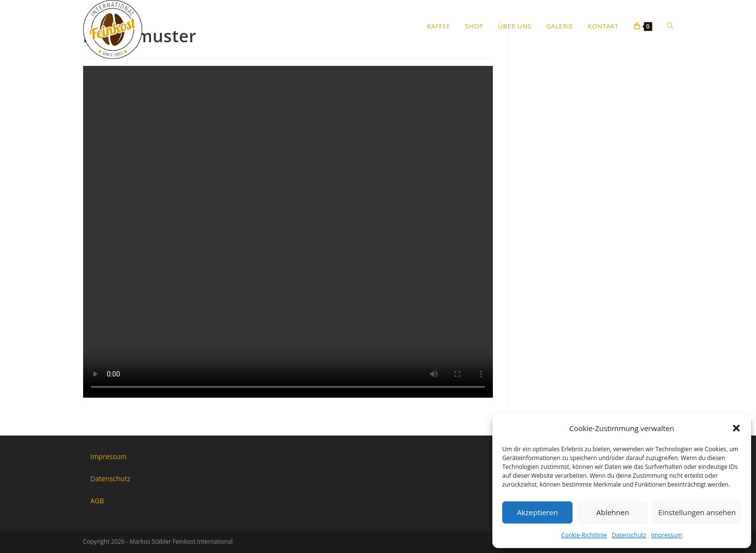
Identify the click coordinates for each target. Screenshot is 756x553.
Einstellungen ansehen (697, 512)
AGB (97, 501)
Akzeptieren (537, 512)
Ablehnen (613, 512)
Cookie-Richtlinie (584, 535)
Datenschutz (629, 535)
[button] (736, 428)
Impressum (667, 535)
